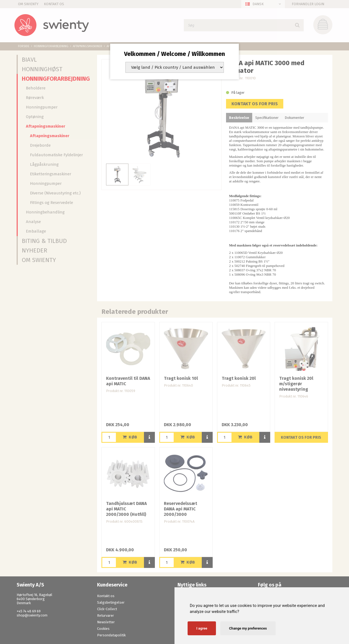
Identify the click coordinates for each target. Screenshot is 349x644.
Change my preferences (248, 628)
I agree (202, 628)
